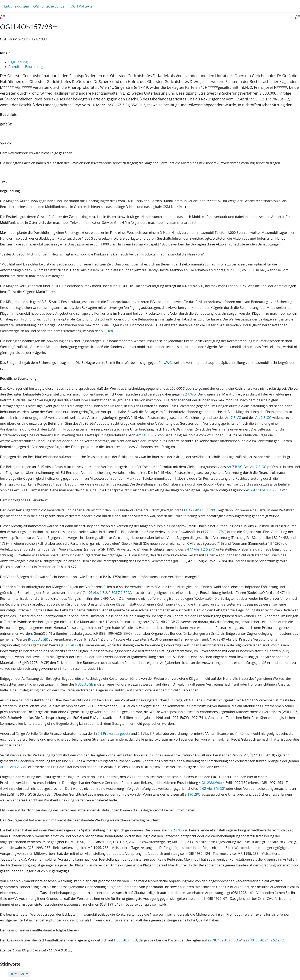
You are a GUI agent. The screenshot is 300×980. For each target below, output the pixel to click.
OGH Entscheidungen (50, 6)
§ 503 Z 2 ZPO (120, 593)
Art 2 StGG (264, 418)
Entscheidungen (17, 6)
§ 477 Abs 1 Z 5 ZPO (266, 490)
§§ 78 (212, 940)
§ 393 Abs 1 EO (125, 940)
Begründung (18, 62)
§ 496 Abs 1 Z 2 (96, 593)
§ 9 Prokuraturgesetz (114, 733)
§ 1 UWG (108, 331)
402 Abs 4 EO (228, 940)
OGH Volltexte (82, 6)
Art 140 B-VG (146, 435)
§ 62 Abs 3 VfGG (212, 789)
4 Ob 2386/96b (210, 783)
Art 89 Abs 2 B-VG (14, 767)
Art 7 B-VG (233, 418)
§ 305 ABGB (38, 639)
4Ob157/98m (19, 974)
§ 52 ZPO (277, 940)
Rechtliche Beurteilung (26, 67)
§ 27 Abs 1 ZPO (214, 532)
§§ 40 (250, 940)
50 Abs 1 (262, 940)
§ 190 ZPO (193, 794)
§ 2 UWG (189, 394)
